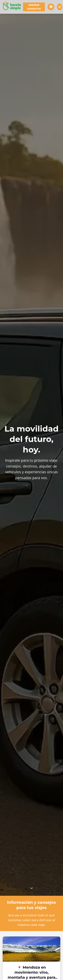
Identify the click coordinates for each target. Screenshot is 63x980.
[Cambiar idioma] (51, 7)
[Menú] (60, 7)
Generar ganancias (34, 7)
